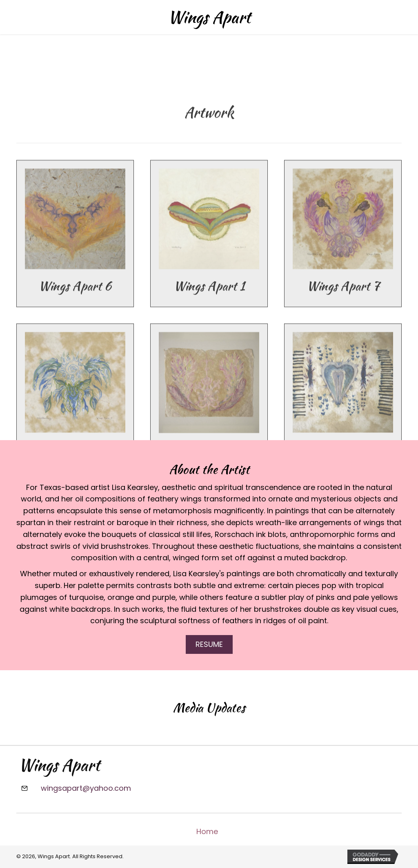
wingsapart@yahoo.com (86, 788)
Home (207, 831)
